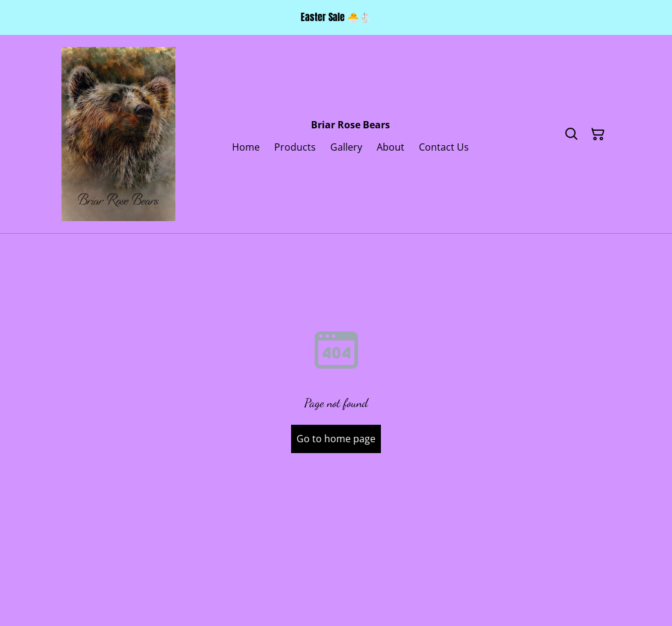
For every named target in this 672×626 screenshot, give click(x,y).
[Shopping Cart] (598, 134)
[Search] (571, 134)
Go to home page (336, 439)
